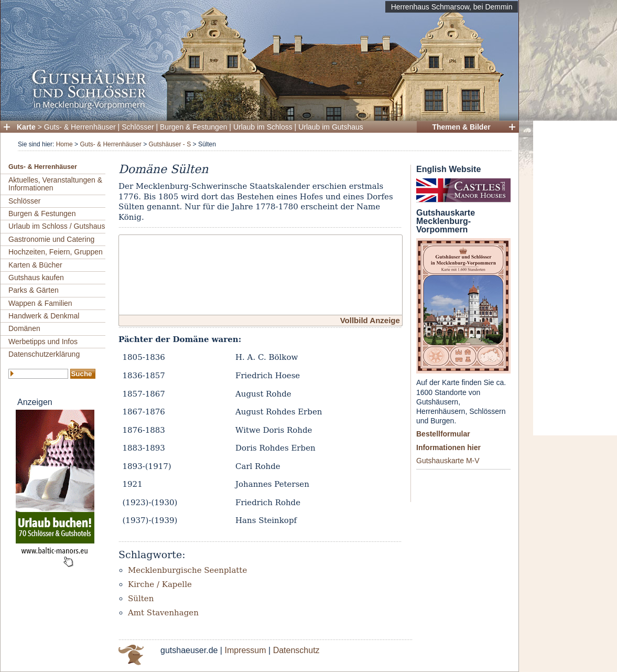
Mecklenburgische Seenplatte (187, 570)
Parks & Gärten (34, 290)
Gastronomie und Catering (51, 239)
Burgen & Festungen (193, 127)
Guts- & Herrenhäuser (80, 127)
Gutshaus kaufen (36, 278)
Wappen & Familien (40, 303)
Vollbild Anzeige (370, 320)
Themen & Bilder (461, 127)
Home (64, 144)
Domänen (24, 328)
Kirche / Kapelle (160, 584)
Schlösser (138, 127)
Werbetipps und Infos (43, 342)
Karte (26, 127)
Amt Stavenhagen (163, 613)
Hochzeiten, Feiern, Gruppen (56, 252)
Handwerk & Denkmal (44, 316)
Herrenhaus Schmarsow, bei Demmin (452, 7)
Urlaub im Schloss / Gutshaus (57, 226)
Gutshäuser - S (170, 144)
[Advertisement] (575, 278)
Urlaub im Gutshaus (331, 127)
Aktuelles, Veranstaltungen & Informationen (55, 184)
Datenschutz (296, 650)
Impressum (245, 650)
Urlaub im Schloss (263, 127)
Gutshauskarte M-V (448, 461)
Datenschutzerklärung (44, 354)
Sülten (141, 599)
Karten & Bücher (35, 265)
